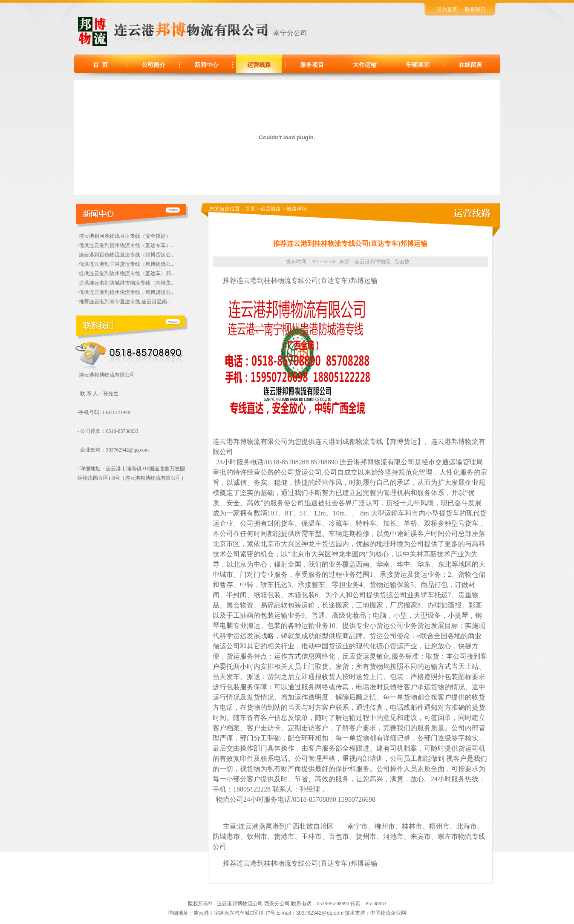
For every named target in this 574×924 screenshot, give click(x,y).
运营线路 (259, 65)
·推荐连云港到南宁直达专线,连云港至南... (124, 302)
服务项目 (312, 65)
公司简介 (153, 65)
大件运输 (365, 65)
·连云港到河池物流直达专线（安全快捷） (124, 236)
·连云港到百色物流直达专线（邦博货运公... (126, 255)
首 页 (100, 65)
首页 (250, 209)
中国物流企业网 (388, 913)
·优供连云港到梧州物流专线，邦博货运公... (126, 292)
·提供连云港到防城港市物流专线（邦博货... (126, 283)
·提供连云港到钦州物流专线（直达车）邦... (126, 273)
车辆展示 (418, 65)
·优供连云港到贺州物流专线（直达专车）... (126, 245)
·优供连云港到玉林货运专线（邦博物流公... (126, 264)
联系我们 (475, 9)
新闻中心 (206, 65)
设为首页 (447, 9)
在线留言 (470, 65)
